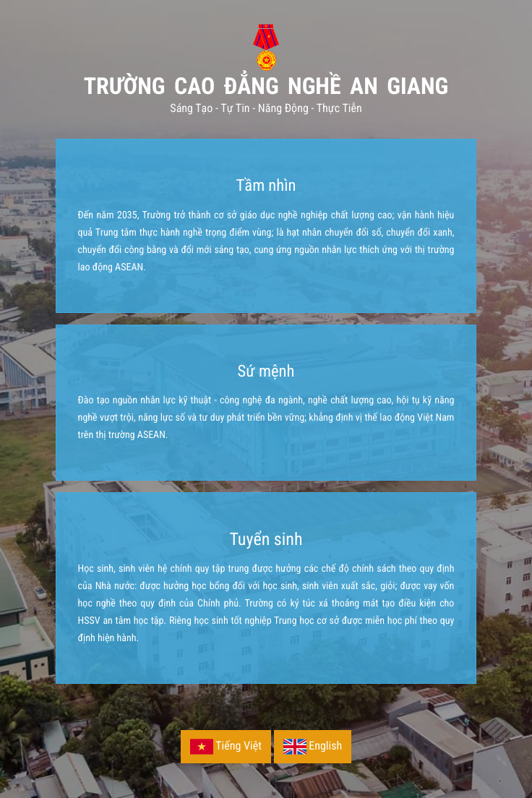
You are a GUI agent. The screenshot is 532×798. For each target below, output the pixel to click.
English (313, 747)
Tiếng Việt (226, 747)
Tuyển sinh (266, 539)
